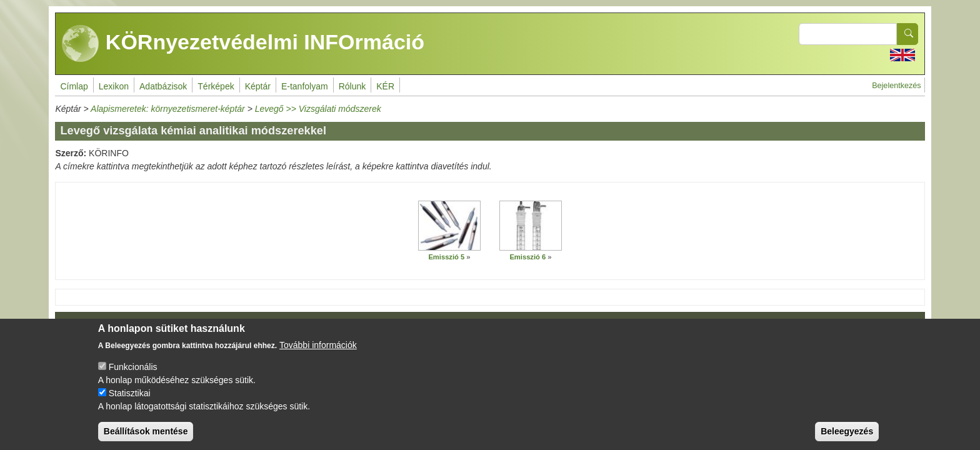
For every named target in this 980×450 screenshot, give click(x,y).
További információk (318, 354)
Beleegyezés (847, 440)
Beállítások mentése (146, 440)
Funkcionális (133, 376)
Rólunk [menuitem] (352, 86)
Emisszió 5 (446, 257)
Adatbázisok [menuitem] (163, 86)
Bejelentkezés (896, 86)
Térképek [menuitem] (216, 86)
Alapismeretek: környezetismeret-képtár (168, 109)
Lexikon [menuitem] (114, 86)
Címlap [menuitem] (74, 86)
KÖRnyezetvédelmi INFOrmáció (243, 44)
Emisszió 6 (527, 257)
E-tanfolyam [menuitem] (305, 86)
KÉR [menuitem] (385, 86)
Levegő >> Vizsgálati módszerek (318, 109)
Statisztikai (130, 402)
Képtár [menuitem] (258, 86)
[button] (449, 226)
